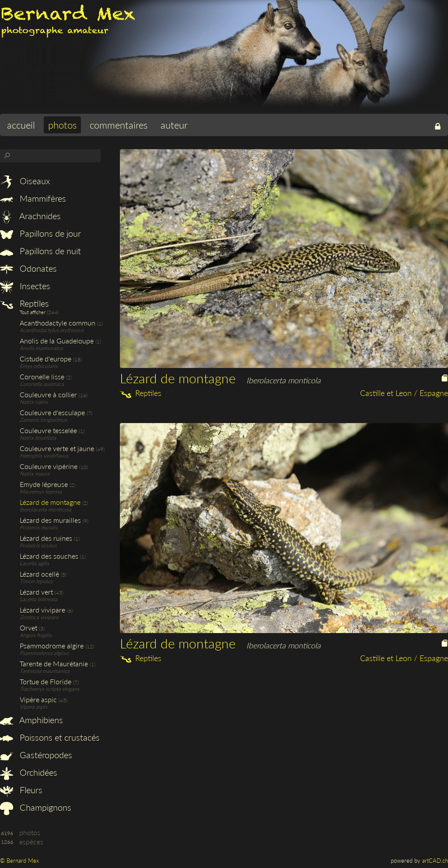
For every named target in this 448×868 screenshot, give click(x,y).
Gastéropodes (36, 755)
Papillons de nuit (40, 251)
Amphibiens (31, 720)
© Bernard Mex (19, 861)
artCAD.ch (435, 861)
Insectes (25, 286)
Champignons (36, 807)
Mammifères (33, 198)
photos (62, 125)
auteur (174, 125)
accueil (21, 125)
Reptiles (24, 303)
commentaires (119, 125)
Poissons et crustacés (50, 737)
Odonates (28, 268)
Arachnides (30, 216)
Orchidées (29, 772)
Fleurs (21, 790)
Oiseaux (25, 181)
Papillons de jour (40, 233)
